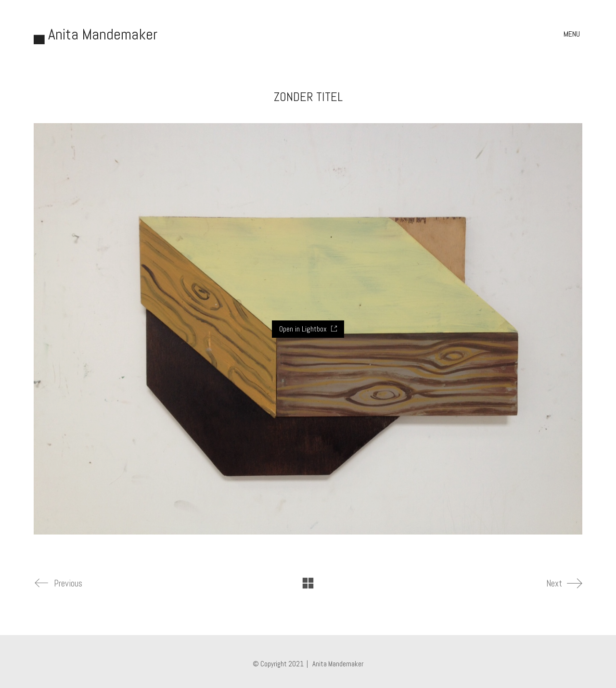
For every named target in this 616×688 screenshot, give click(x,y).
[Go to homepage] (96, 34)
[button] (573, 34)
